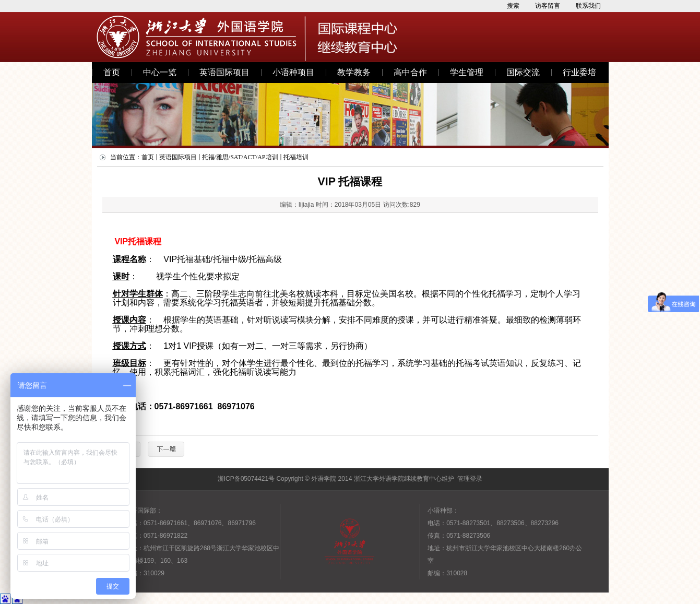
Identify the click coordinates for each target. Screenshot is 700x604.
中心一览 (160, 72)
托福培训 (296, 157)
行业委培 (579, 72)
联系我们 (588, 6)
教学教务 (354, 72)
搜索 (513, 6)
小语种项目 (293, 72)
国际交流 (523, 72)
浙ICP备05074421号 (246, 479)
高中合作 (410, 72)
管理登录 (470, 479)
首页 (112, 72)
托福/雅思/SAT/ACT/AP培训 (240, 157)
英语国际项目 (224, 72)
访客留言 (548, 6)
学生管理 (467, 72)
